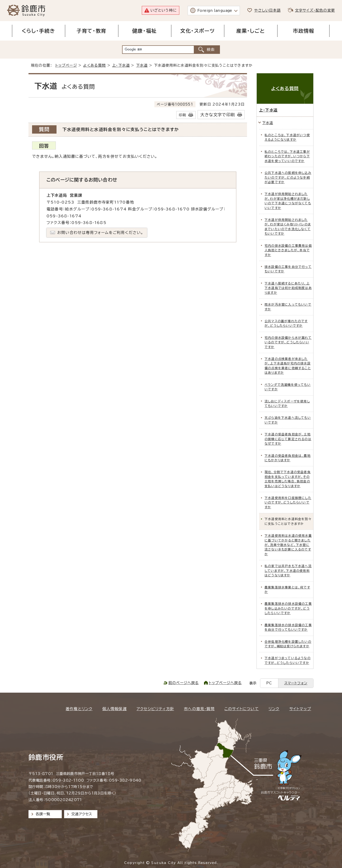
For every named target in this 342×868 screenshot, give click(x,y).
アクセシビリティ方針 (155, 709)
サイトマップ (300, 709)
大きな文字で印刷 (218, 115)
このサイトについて (242, 709)
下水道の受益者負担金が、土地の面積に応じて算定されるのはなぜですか (288, 439)
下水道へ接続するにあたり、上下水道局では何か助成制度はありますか (288, 288)
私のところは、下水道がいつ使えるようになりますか (287, 137)
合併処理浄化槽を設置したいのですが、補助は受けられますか (288, 644)
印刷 (182, 115)
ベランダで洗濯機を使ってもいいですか (288, 387)
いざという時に (164, 10)
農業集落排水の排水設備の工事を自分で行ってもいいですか (288, 627)
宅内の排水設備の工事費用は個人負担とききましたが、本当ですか (288, 250)
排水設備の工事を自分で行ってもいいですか (288, 269)
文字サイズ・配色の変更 (315, 10)
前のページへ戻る (184, 683)
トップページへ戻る (225, 683)
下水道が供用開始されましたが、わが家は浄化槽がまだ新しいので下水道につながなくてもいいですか (288, 201)
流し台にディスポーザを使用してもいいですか (287, 404)
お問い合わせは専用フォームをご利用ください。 (100, 233)
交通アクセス (82, 814)
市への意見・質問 (199, 709)
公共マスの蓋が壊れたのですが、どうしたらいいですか (286, 323)
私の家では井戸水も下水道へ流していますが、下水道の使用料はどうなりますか (288, 571)
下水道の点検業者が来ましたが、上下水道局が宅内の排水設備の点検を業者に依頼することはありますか (288, 366)
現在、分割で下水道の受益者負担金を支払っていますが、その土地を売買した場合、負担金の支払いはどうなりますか (288, 479)
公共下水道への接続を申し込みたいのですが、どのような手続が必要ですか (288, 177)
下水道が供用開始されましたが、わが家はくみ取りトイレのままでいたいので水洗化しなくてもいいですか (288, 227)
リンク (274, 709)
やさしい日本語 (267, 10)
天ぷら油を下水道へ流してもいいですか (288, 420)
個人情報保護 (115, 709)
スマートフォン (296, 683)
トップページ (66, 65)
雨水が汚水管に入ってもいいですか (288, 307)
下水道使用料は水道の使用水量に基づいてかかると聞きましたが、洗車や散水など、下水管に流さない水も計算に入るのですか (288, 545)
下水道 (142, 65)
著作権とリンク (79, 709)
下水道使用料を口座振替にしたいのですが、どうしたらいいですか (288, 503)
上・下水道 (121, 65)
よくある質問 (94, 65)
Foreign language (215, 11)
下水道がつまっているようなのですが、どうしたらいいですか (288, 660)
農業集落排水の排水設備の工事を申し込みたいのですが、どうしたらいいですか (288, 608)
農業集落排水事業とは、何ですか (287, 590)
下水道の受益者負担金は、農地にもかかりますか (288, 458)
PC (269, 683)
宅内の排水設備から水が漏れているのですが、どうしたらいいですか (288, 342)
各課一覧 (43, 814)
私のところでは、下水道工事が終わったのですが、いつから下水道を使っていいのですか (287, 156)
